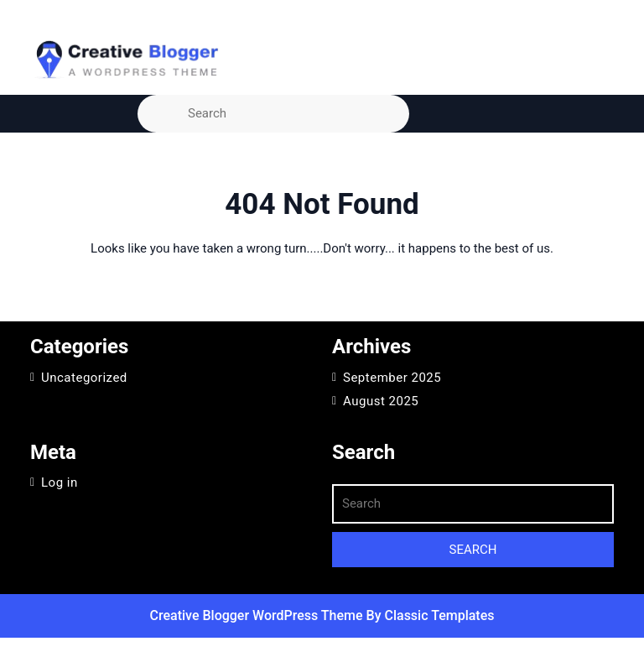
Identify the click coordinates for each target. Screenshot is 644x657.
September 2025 (392, 378)
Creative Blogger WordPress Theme (258, 615)
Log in (60, 482)
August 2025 (381, 401)
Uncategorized (84, 378)
